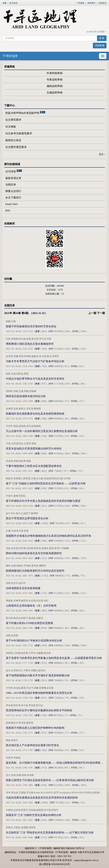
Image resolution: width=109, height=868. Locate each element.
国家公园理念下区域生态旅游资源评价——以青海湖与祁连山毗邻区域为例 (50, 780)
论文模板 (11, 127)
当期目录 (11, 185)
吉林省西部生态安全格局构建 (23, 588)
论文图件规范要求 (16, 147)
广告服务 (81, 3)
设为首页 (13, 3)
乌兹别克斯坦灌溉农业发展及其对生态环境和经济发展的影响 (42, 798)
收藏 (4, 3)
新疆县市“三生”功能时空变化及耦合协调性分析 (34, 815)
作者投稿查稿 (55, 73)
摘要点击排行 (13, 191)
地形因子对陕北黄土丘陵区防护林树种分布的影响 (35, 728)
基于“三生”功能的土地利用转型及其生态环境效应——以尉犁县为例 (46, 483)
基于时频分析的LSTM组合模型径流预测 (29, 623)
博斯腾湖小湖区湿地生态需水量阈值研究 (30, 344)
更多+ (102, 154)
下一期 (101, 313)
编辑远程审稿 (55, 86)
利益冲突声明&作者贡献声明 (22, 113)
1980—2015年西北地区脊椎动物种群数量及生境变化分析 (39, 693)
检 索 (102, 38)
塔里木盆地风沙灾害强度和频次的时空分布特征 (34, 449)
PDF (51, 331)
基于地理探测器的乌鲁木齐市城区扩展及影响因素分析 (38, 675)
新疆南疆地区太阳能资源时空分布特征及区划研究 (35, 571)
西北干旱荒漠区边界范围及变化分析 (27, 518)
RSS (8, 211)
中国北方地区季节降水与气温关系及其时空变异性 (35, 379)
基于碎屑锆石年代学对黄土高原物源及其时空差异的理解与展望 (43, 501)
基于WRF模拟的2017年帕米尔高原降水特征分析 (34, 641)
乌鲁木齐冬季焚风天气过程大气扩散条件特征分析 (35, 361)
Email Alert (11, 204)
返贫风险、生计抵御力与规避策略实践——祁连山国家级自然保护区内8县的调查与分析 (57, 763)
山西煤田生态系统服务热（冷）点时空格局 (31, 606)
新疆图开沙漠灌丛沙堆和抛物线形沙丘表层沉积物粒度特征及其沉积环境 (48, 536)
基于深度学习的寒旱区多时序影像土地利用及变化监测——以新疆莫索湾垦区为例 (54, 658)
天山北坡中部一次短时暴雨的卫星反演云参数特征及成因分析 (42, 431)
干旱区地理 (10, 56)
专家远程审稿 (55, 80)
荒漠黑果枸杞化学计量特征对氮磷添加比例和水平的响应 (39, 710)
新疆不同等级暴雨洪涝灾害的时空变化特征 (31, 326)
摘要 (37, 331)
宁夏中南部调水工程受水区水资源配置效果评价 (34, 466)
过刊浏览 (11, 172)
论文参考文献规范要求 (19, 133)
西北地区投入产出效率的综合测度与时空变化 (32, 745)
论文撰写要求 (13, 120)
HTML (75, 331)
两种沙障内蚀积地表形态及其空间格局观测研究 (34, 553)
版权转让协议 (13, 140)
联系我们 (92, 3)
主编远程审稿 (55, 93)
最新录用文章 (13, 178)
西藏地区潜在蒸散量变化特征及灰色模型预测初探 (35, 414)
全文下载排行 (13, 198)
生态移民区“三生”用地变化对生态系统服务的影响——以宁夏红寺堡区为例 (50, 833)
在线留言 (103, 3)
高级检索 (100, 45)
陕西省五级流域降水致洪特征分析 (26, 396)
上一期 (92, 313)
